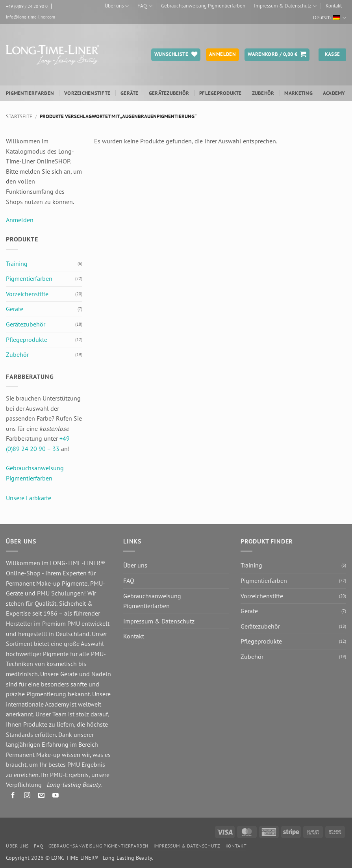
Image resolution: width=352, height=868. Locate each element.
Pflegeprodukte (220, 93)
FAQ (145, 6)
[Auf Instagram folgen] (27, 797)
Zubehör (263, 93)
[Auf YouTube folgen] (56, 797)
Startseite (19, 116)
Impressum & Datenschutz (285, 6)
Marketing (298, 93)
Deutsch (330, 18)
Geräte (130, 93)
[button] (277, 55)
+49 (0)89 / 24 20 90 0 (27, 6)
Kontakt (334, 6)
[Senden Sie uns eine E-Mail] (42, 797)
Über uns (117, 6)
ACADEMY (334, 93)
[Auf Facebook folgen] (13, 797)
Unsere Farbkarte (29, 498)
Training (17, 263)
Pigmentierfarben (30, 93)
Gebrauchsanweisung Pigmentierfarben (203, 6)
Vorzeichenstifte (87, 93)
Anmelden (20, 220)
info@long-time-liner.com (31, 17)
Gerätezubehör (169, 93)
